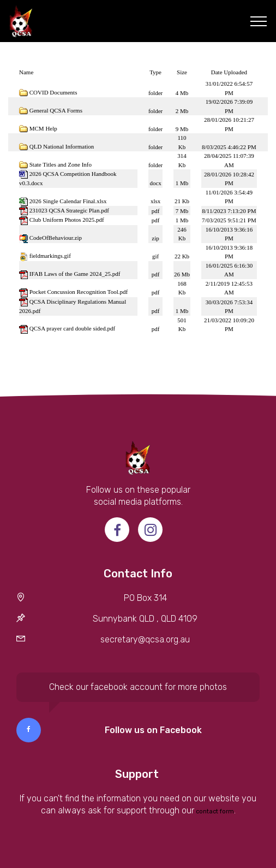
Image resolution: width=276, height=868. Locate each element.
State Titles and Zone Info (61, 164)
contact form (214, 811)
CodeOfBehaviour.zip (56, 238)
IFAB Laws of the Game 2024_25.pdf (75, 274)
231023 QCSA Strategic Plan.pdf (69, 210)
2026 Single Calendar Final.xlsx (68, 201)
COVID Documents (53, 92)
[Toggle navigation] (259, 21)
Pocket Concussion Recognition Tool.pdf (79, 292)
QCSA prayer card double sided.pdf (72, 328)
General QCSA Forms (56, 110)
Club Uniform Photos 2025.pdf (67, 220)
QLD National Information (62, 146)
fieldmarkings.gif (50, 256)
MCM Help (43, 128)
